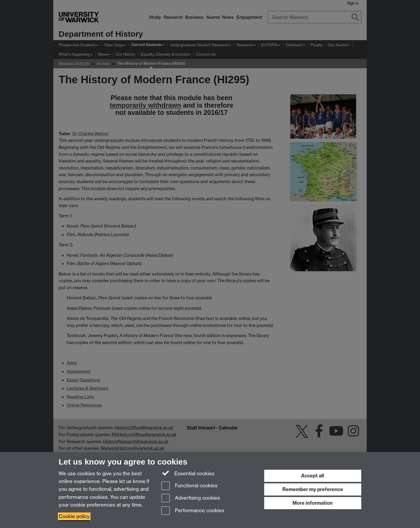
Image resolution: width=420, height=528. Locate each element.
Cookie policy (74, 516)
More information (313, 503)
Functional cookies (189, 486)
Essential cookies (188, 473)
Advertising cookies (191, 498)
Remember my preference (313, 489)
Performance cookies (193, 511)
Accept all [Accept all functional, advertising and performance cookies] (313, 476)
